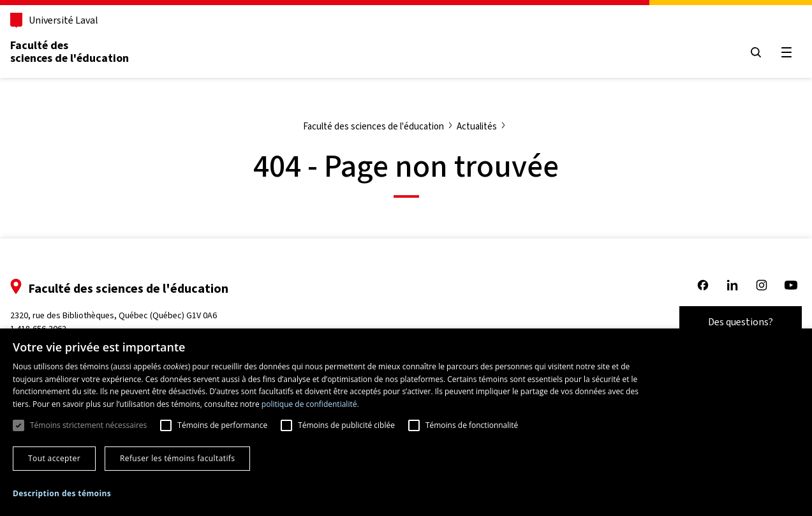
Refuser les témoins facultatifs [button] (177, 458)
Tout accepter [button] (54, 458)
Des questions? (741, 322)
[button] (62, 494)
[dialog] (406, 422)
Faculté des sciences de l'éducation (70, 52)
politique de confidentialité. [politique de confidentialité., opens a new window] (310, 404)
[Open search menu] (756, 52)
